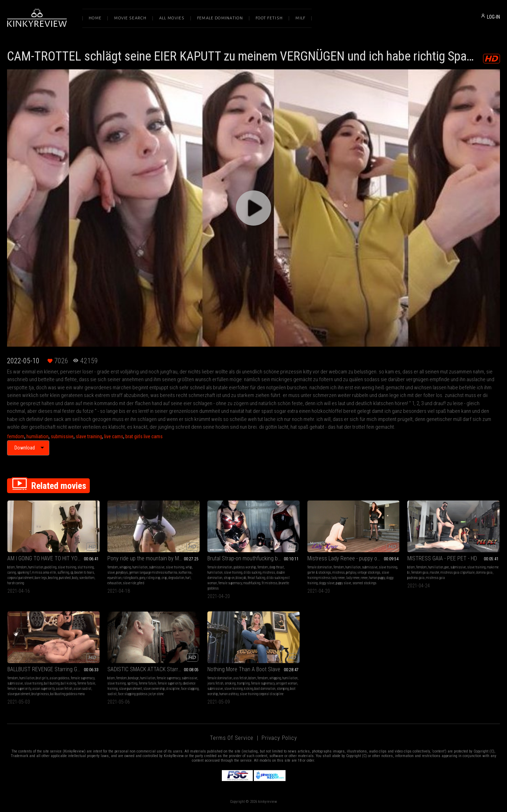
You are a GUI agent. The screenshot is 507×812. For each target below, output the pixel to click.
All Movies (172, 18)
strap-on (229, 578)
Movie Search (130, 18)
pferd (141, 583)
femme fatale (86, 683)
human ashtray (229, 694)
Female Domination (220, 18)
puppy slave (343, 583)
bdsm (11, 567)
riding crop (153, 578)
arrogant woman (287, 683)
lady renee (353, 578)
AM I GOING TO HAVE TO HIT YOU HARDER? (54, 558)
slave (111, 572)
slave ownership (154, 689)
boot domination (265, 689)
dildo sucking (252, 572)
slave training (89, 436)
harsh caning (16, 583)
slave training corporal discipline (262, 694)
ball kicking (68, 683)
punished (65, 578)
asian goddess (60, 678)
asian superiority (43, 689)
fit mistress (270, 583)
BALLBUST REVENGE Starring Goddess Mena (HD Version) (54, 669)
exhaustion (114, 583)
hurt (188, 578)
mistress (269, 572)
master (434, 572)
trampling (243, 683)
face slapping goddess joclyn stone (141, 694)
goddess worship (245, 567)
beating (53, 578)
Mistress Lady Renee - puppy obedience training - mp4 (353, 558)
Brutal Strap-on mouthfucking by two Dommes (254, 558)
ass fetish (240, 678)
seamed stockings (364, 583)
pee (447, 567)
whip (189, 567)
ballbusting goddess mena (68, 694)
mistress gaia (436, 578)
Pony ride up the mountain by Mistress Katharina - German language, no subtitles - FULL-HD (154, 558)
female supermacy (230, 583)
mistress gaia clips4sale (458, 572)
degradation (176, 578)
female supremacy (83, 678)
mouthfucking (252, 583)
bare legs (41, 578)
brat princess (40, 694)
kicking (249, 689)
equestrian (114, 578)
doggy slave (327, 583)
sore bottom (87, 578)
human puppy (377, 578)
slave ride (130, 583)
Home (95, 18)
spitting (132, 683)
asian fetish (64, 689)
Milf (300, 18)
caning (12, 572)
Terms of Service (232, 738)
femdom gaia (420, 572)
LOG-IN (493, 17)
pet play (351, 572)
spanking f (24, 572)
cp (72, 572)
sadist (112, 694)
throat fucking (256, 578)
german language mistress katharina (153, 572)
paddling (51, 567)
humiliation (37, 436)
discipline (173, 689)
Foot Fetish (269, 18)
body (75, 578)
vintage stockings (369, 572)
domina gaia (484, 572)
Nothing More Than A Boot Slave (244, 669)
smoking (230, 683)
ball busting (52, 683)
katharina (185, 572)
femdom (16, 436)
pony (142, 578)
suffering (63, 572)
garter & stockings (319, 572)
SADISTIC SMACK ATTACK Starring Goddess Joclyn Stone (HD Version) (154, 669)
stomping (283, 689)
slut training (86, 567)
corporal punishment (20, 578)
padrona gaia (416, 578)
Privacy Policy (279, 738)
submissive (62, 436)
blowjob (241, 578)
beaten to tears (84, 572)
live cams (114, 436)
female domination (220, 567)
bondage (133, 678)
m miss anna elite (44, 572)
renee (364, 578)
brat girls (42, 678)
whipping (125, 567)
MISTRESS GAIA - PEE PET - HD (442, 558)
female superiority (19, 689)
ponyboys (122, 572)
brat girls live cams (144, 436)
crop (164, 578)
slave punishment (19, 694)
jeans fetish (215, 683)
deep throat (277, 567)
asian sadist (82, 689)
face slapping (190, 689)
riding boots (131, 578)
